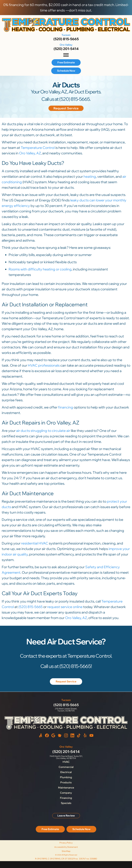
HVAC (66, 762)
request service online (65, 607)
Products (66, 782)
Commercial (66, 767)
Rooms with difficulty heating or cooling (40, 269)
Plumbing (66, 777)
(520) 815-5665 (66, 39)
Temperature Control (38, 148)
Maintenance (66, 788)
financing (66, 407)
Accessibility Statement (66, 847)
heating (90, 176)
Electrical (66, 772)
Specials (66, 803)
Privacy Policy (66, 843)
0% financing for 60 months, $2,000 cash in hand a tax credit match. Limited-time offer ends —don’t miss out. (66, 7)
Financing (66, 798)
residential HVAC (35, 543)
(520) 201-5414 (66, 49)
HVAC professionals (44, 365)
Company (66, 793)
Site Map (66, 851)
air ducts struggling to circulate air (43, 431)
